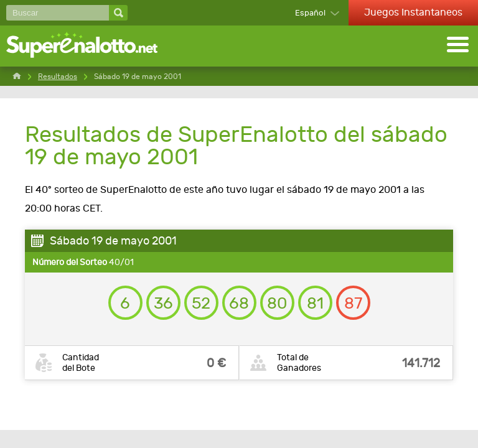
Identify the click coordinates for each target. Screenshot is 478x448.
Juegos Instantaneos (413, 12)
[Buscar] (58, 13)
